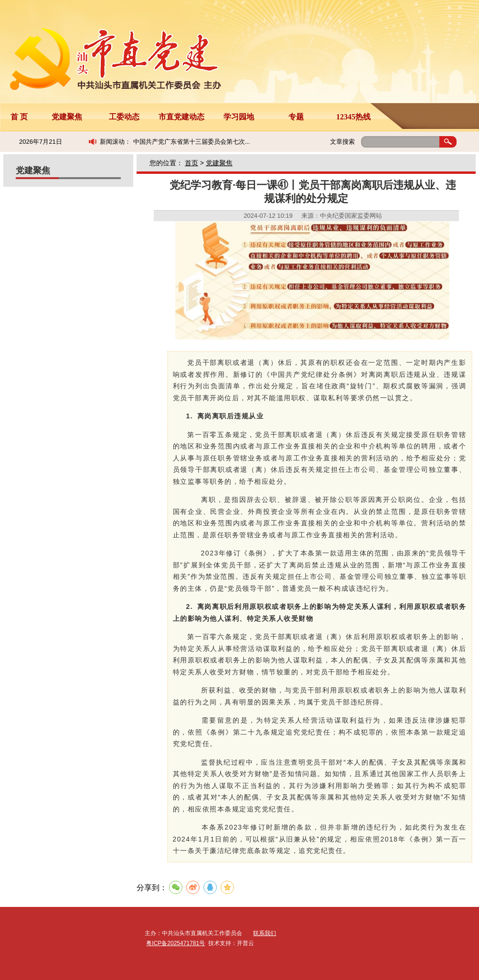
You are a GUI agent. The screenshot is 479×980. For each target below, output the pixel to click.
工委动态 (124, 117)
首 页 (19, 117)
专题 (296, 117)
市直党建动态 (181, 117)
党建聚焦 (67, 117)
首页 (192, 163)
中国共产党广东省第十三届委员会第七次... (192, 142)
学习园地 (239, 117)
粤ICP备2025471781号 (176, 943)
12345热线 (353, 117)
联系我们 (265, 933)
